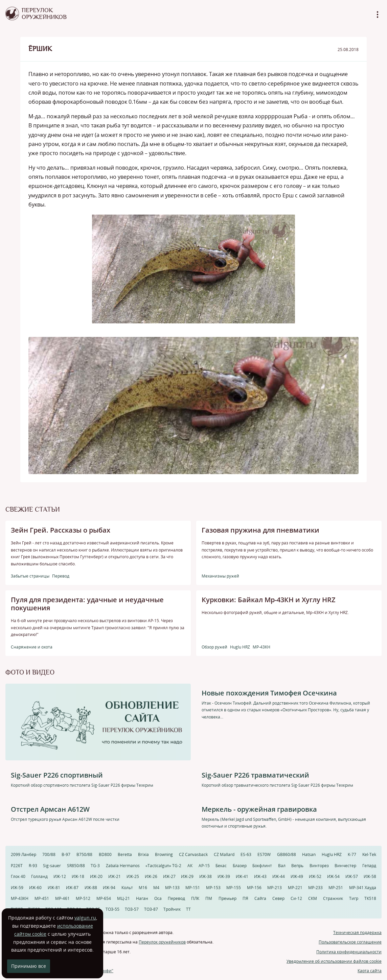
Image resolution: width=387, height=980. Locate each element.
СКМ (313, 898)
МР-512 (83, 898)
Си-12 (296, 898)
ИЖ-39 (224, 876)
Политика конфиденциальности (349, 952)
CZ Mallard (224, 854)
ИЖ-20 (96, 876)
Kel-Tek (369, 854)
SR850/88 (76, 866)
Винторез (319, 866)
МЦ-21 (123, 898)
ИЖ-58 (370, 876)
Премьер (227, 898)
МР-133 (172, 888)
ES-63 (246, 854)
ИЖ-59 (17, 888)
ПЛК (195, 898)
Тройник (172, 909)
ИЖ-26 (151, 876)
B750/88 (84, 854)
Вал (282, 866)
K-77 (352, 854)
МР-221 (295, 888)
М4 (156, 888)
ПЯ (245, 898)
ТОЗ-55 (112, 909)
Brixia (143, 854)
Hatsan (309, 854)
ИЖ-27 (169, 876)
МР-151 (193, 888)
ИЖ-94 (109, 888)
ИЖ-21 (115, 876)
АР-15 (204, 866)
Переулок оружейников (162, 942)
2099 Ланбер (24, 854)
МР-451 (42, 898)
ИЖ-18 (78, 876)
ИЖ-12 (60, 876)
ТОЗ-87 (151, 909)
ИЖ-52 (315, 876)
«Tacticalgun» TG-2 (163, 866)
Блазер (240, 866)
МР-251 (336, 888)
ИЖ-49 (297, 876)
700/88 (49, 854)
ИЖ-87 (72, 888)
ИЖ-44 (279, 876)
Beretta (125, 854)
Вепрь (297, 866)
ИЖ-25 (133, 876)
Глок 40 (18, 876)
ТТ (188, 909)
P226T (17, 866)
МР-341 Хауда (363, 888)
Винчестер (345, 866)
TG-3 (95, 866)
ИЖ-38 (206, 876)
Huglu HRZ (332, 854)
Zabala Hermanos (123, 866)
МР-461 (62, 898)
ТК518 (370, 898)
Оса (158, 898)
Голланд (39, 876)
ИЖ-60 (35, 888)
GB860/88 (287, 854)
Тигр (354, 898)
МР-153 (213, 888)
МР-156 (254, 888)
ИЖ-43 (260, 876)
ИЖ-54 (333, 876)
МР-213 (275, 888)
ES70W (264, 854)
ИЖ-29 (187, 876)
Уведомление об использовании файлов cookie (334, 961)
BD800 (105, 854)
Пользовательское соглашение (350, 942)
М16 (143, 888)
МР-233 (315, 888)
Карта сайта (370, 971)
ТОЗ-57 (132, 909)
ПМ (209, 898)
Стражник (333, 898)
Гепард (369, 866)
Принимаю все (29, 966)
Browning (164, 854)
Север (278, 898)
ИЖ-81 (54, 888)
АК (190, 866)
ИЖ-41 (242, 876)
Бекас (221, 866)
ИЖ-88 (91, 888)
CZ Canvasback (193, 854)
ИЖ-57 (352, 876)
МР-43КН (20, 898)
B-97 (66, 854)
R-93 (33, 866)
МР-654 (104, 898)
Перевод (176, 898)
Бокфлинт (262, 866)
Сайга (260, 898)
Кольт (127, 888)
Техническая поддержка (357, 933)
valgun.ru (85, 918)
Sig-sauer (52, 866)
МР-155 (234, 888)
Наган (142, 898)
